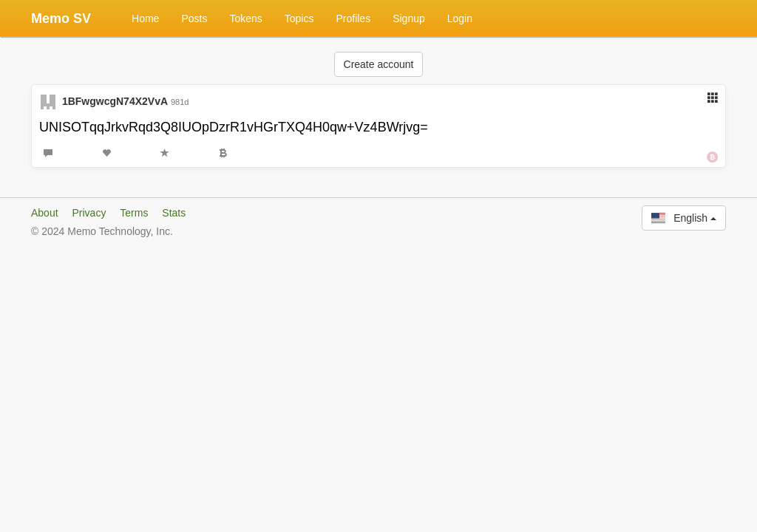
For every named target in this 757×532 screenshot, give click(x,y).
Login (460, 18)
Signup (409, 18)
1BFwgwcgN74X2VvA (115, 101)
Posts (194, 18)
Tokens (245, 18)
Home (145, 18)
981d (180, 102)
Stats (174, 213)
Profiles (353, 18)
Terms (134, 213)
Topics (299, 18)
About (45, 213)
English (684, 218)
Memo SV (61, 18)
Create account (379, 64)
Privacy (89, 213)
